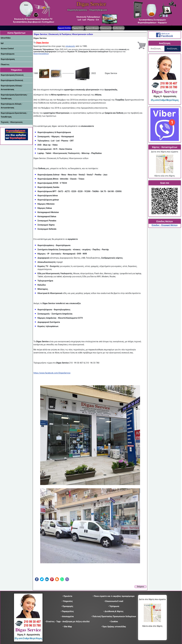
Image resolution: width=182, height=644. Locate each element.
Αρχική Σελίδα (64, 28)
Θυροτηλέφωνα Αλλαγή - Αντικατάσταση (12, 106)
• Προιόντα (67, 596)
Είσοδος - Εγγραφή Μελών (165, 225)
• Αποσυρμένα (67, 616)
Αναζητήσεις (118, 28)
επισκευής (70, 46)
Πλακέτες (5, 64)
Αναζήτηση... (173, 49)
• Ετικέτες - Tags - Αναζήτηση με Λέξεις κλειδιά (67, 622)
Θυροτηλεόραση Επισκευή (12, 75)
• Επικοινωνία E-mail (114, 601)
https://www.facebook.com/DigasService (52, 373)
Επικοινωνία (106, 28)
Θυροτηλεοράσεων (41, 54)
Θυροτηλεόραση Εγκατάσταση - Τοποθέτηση (14, 97)
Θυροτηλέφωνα (8, 54)
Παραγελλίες (78, 28)
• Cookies (114, 622)
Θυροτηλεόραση (8, 59)
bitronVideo (6, 38)
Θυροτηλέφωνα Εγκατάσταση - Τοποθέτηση (14, 115)
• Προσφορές (67, 606)
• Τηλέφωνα (114, 606)
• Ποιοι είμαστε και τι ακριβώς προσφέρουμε (114, 596)
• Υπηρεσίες (67, 601)
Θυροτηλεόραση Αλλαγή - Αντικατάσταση (12, 88)
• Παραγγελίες (67, 611)
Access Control (7, 49)
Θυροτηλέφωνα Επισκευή (12, 80)
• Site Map (67, 627)
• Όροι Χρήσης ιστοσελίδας (114, 627)
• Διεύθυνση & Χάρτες (113, 611)
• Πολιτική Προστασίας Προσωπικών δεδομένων (114, 616)
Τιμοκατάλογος (92, 28)
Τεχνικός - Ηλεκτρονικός (12, 122)
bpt (2, 43)
